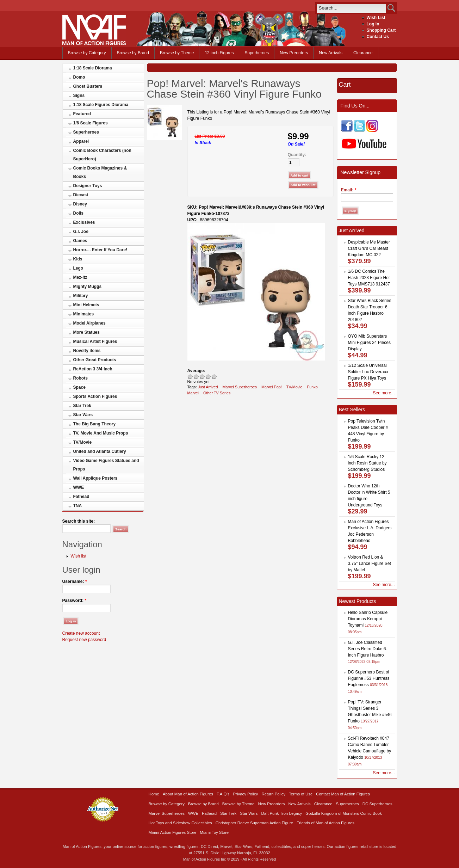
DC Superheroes (377, 804)
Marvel (193, 393)
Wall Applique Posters (95, 478)
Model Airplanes (89, 323)
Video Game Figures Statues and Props (106, 465)
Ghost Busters (88, 86)
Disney (80, 204)
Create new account (81, 633)
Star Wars (83, 415)
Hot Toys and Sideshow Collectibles (180, 823)
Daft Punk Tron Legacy (281, 813)
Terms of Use (301, 794)
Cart (345, 85)
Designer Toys (88, 186)
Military (81, 296)
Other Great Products (95, 360)
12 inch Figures (219, 53)
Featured (82, 114)
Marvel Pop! (272, 387)
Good (202, 377)
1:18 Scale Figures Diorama (101, 105)
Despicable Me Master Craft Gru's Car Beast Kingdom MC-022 (369, 248)
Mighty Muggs (88, 287)
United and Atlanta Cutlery (100, 451)
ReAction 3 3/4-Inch (93, 369)
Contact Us (378, 37)
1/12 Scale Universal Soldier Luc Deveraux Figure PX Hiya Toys (368, 372)
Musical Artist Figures (95, 341)
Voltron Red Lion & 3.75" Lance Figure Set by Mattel (370, 564)
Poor (190, 377)
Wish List (376, 18)
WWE (79, 487)
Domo (79, 77)
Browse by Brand (133, 53)
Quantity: (297, 155)
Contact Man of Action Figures (343, 794)
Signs (79, 96)
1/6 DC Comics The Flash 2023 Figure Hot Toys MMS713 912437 (369, 278)
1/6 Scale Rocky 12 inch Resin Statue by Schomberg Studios (367, 463)
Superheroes (257, 53)
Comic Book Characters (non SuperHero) (102, 155)
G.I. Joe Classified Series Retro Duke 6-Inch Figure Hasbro (368, 649)
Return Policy (273, 794)
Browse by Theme (177, 53)
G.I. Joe (81, 232)
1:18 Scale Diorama (93, 68)
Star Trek (82, 406)
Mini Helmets (86, 305)
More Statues (86, 332)
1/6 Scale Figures (91, 123)
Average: (196, 371)
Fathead (81, 497)
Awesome (214, 377)
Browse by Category (87, 53)
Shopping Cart (381, 30)
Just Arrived (208, 387)
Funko (312, 387)
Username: (75, 581)
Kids (78, 259)
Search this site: (79, 521)
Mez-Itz (80, 277)
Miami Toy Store (214, 832)
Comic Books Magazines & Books (100, 172)
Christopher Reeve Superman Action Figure (254, 823)
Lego (78, 268)
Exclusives (84, 222)
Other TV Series (217, 393)
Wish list (79, 556)
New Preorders (294, 53)
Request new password (84, 640)
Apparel (81, 141)
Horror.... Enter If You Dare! (100, 250)
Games (80, 241)
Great (208, 377)
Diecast (81, 195)
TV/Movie (83, 442)
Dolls (78, 213)
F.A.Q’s (223, 794)
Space (79, 387)
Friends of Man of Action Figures (325, 823)
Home (154, 794)
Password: (75, 601)
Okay (196, 377)
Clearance (363, 53)
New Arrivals (331, 53)
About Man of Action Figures (188, 794)
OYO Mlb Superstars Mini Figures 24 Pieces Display (369, 343)
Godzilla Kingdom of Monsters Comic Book (344, 813)
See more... (384, 393)
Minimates (84, 314)
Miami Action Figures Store (173, 832)
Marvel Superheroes (240, 387)
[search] (351, 8)
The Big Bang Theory (95, 424)
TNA (78, 506)
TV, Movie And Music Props (101, 433)
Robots (80, 378)
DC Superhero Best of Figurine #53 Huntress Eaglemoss (369, 678)
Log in (373, 24)
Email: (349, 190)
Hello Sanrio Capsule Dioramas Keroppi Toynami (368, 619)
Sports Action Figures (95, 396)
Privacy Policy (246, 794)
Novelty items (87, 351)
